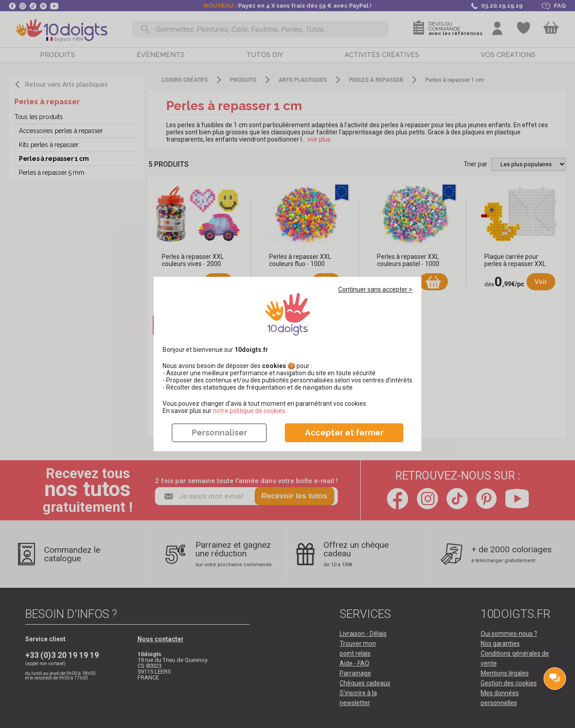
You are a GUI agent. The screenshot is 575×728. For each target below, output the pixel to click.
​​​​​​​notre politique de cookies (249, 411)
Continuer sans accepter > (375, 289)
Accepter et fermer (344, 433)
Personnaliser (219, 433)
